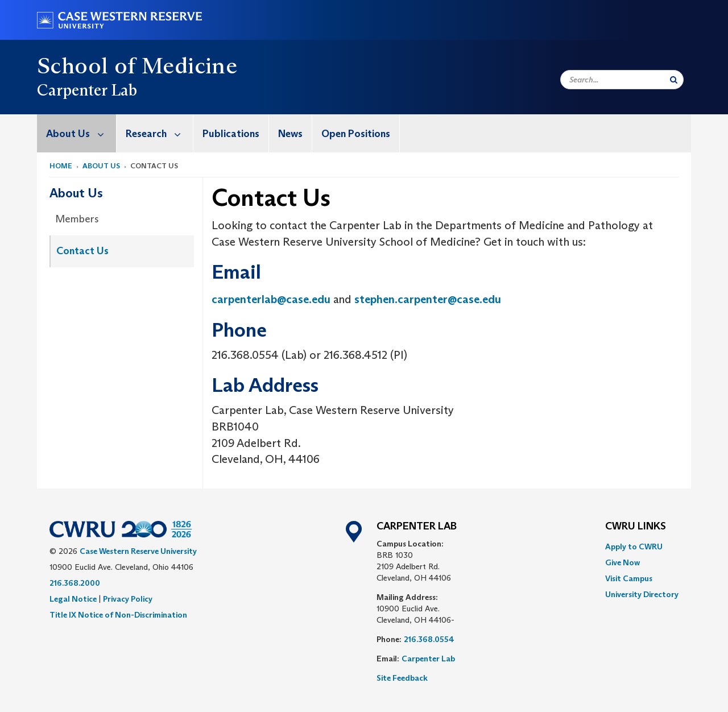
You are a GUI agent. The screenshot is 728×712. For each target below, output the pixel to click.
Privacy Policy (128, 599)
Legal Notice (73, 599)
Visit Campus (629, 578)
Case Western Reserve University (138, 551)
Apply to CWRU (634, 547)
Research (159, 133)
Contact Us (82, 251)
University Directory (642, 594)
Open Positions (356, 134)
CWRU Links (636, 527)
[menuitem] (77, 133)
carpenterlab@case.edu (271, 299)
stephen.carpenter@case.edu (428, 299)
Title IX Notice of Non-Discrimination (118, 615)
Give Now (622, 562)
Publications (231, 134)
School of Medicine (137, 65)
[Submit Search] (674, 80)
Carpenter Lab (428, 659)
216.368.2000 (75, 583)
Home (61, 166)
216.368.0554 (429, 639)
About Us (81, 133)
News (290, 134)
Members (77, 219)
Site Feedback (402, 678)
